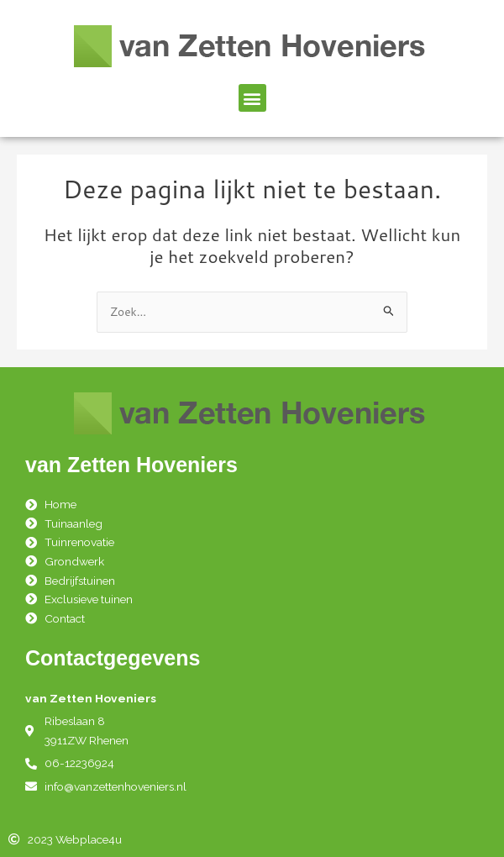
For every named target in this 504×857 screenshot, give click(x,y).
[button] (252, 98)
